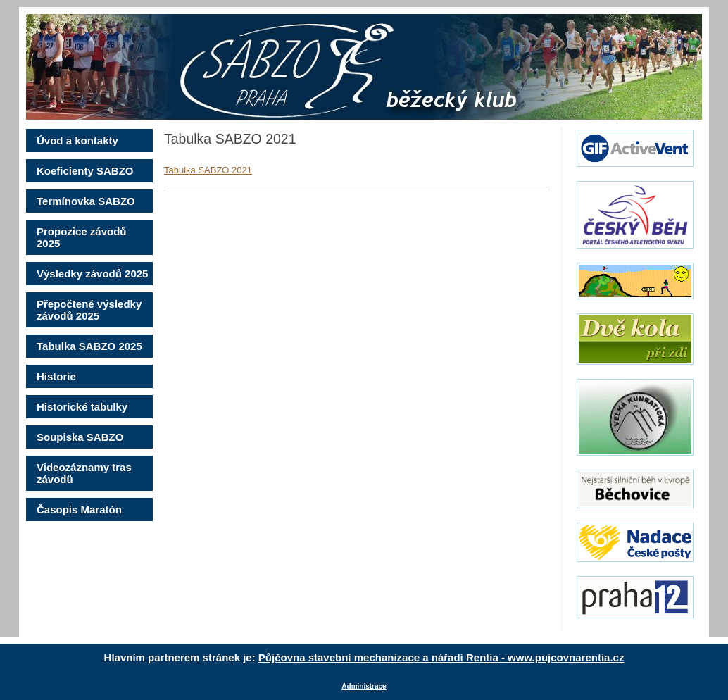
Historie (56, 376)
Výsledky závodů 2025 (92, 274)
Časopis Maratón (79, 510)
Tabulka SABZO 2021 (208, 170)
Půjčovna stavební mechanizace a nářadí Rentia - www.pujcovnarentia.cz (441, 657)
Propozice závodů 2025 (82, 237)
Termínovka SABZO (86, 201)
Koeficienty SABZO (85, 171)
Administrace (364, 686)
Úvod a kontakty (77, 140)
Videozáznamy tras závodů (84, 473)
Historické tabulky (82, 407)
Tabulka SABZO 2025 (89, 346)
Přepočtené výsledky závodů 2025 (89, 310)
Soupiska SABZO (80, 437)
